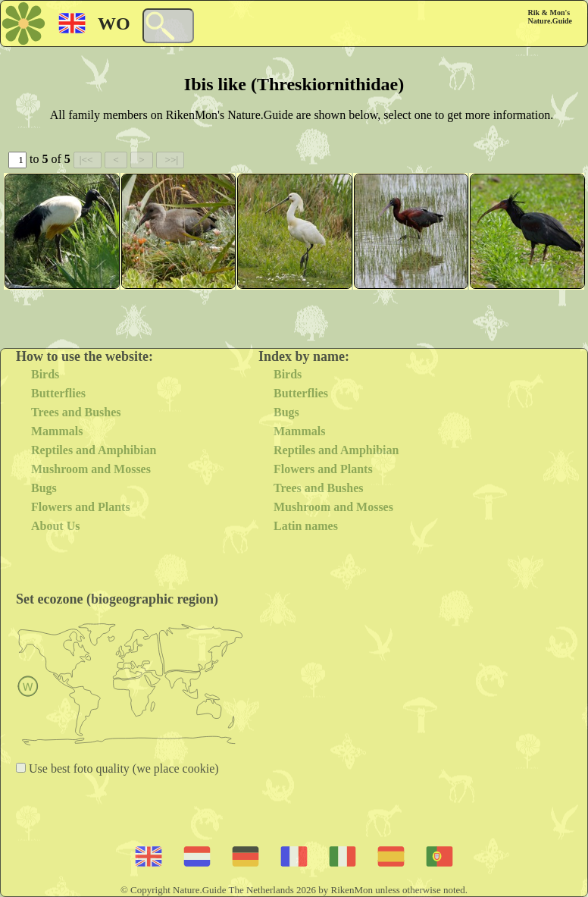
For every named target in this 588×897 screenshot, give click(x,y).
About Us (55, 526)
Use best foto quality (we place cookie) (122, 768)
